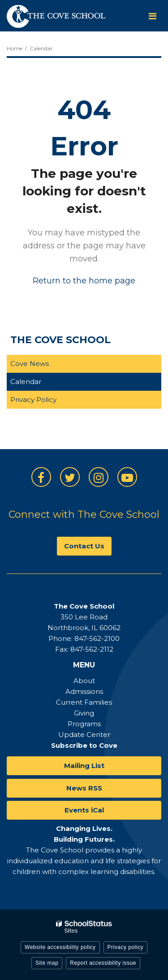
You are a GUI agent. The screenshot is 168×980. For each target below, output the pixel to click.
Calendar (26, 382)
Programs (84, 724)
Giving (84, 713)
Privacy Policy (33, 400)
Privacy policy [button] (125, 947)
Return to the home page (84, 281)
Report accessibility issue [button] (103, 963)
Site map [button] (47, 963)
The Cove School (60, 340)
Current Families (84, 702)
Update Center (84, 735)
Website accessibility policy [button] (60, 947)
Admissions (84, 691)
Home (15, 48)
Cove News (30, 364)
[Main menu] (152, 16)
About (84, 681)
